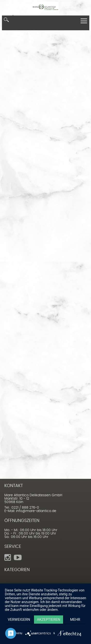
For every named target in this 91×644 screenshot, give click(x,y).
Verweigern (19, 620)
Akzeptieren (49, 620)
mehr (75, 620)
